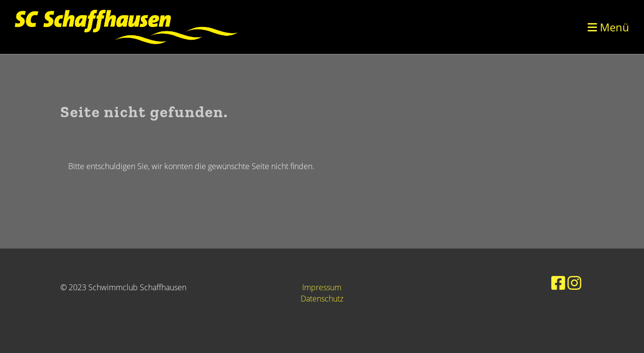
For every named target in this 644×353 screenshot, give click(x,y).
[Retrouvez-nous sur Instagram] (574, 283)
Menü (608, 27)
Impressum (322, 287)
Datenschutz (322, 299)
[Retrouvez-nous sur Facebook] (558, 283)
